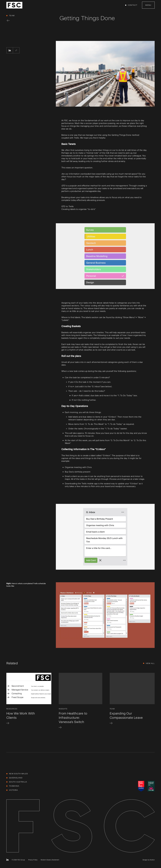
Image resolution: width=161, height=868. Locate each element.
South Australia (18, 782)
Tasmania (14, 786)
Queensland (16, 778)
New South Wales (19, 774)
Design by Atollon (149, 860)
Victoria (13, 790)
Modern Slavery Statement (50, 860)
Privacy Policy (33, 860)
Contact (133, 5)
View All (150, 663)
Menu (148, 5)
